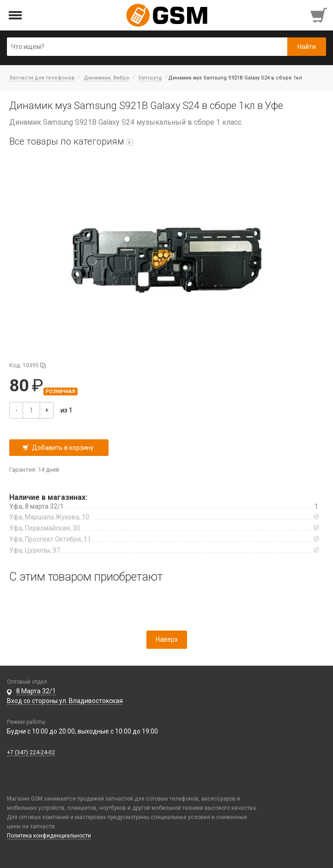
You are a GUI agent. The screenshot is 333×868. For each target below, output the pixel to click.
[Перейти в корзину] (320, 15)
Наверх (167, 639)
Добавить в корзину (63, 448)
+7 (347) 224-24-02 (31, 753)
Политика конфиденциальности (49, 836)
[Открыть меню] (15, 15)
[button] (166, 260)
